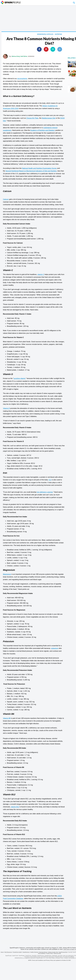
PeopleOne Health (17, 952)
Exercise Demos (43, 952)
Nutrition (58, 34)
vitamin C (41, 274)
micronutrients (22, 79)
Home (2, 952)
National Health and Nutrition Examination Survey (39, 168)
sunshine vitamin (19, 378)
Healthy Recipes (34, 952)
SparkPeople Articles (45, 34)
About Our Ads (57, 953)
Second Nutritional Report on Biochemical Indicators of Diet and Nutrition (31, 171)
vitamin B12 (15, 807)
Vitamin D (6, 408)
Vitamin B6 (7, 718)
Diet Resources (8, 952)
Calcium (6, 199)
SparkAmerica (26, 952)
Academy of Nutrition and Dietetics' (43, 130)
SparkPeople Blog (63, 952)
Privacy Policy (50, 953)
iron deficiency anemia (45, 492)
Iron (50, 480)
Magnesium (7, 574)
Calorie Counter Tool (53, 952)
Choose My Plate (32, 118)
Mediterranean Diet (49, 118)
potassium (55, 648)
